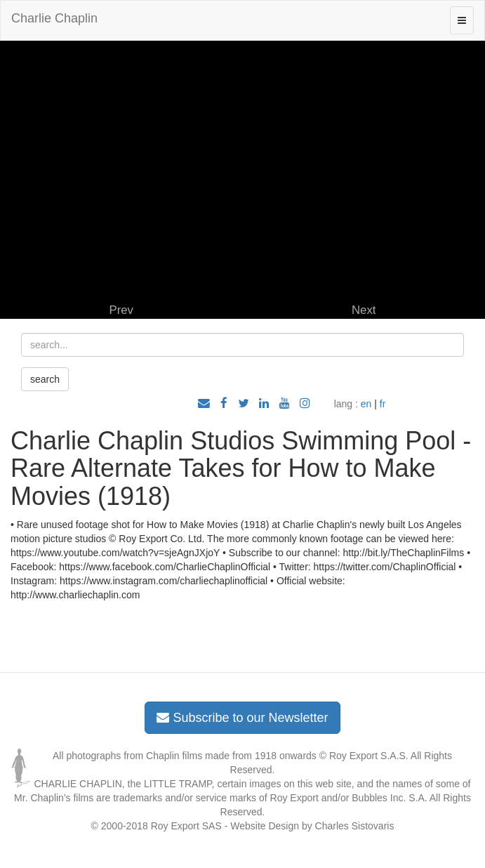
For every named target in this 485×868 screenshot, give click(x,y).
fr (383, 404)
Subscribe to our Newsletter (242, 718)
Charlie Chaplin (54, 18)
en (366, 404)
